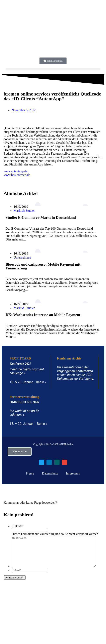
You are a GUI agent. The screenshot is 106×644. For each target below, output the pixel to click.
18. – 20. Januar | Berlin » (28, 424)
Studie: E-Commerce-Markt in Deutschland (41, 217)
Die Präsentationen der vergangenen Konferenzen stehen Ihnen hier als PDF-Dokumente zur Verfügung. (76, 373)
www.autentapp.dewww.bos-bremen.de (17, 173)
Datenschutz (50, 473)
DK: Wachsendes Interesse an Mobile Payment (43, 315)
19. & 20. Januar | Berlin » (28, 382)
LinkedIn (18, 526)
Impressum (73, 473)
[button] (53, 69)
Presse (30, 473)
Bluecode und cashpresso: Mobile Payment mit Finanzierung (43, 266)
